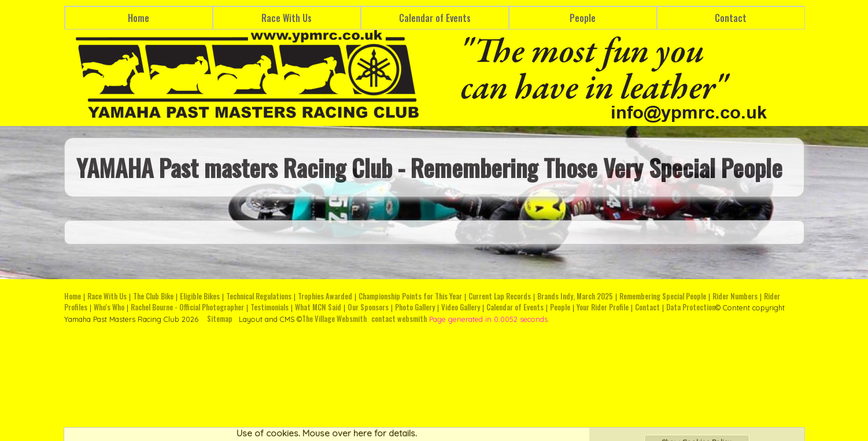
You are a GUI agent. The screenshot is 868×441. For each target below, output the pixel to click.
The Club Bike (153, 296)
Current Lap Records (500, 296)
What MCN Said (318, 307)
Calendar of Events (435, 18)
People (583, 18)
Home (138, 18)
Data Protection (691, 307)
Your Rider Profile (603, 307)
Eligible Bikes (200, 296)
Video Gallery (461, 307)
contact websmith (399, 319)
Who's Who (109, 307)
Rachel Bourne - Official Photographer (187, 307)
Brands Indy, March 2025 (575, 296)
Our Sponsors (368, 307)
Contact (731, 18)
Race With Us (287, 18)
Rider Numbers (735, 296)
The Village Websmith (334, 319)
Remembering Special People (663, 296)
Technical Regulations (259, 296)
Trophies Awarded (325, 296)
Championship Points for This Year (410, 296)
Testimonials (269, 307)
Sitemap (220, 319)
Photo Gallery (415, 307)
